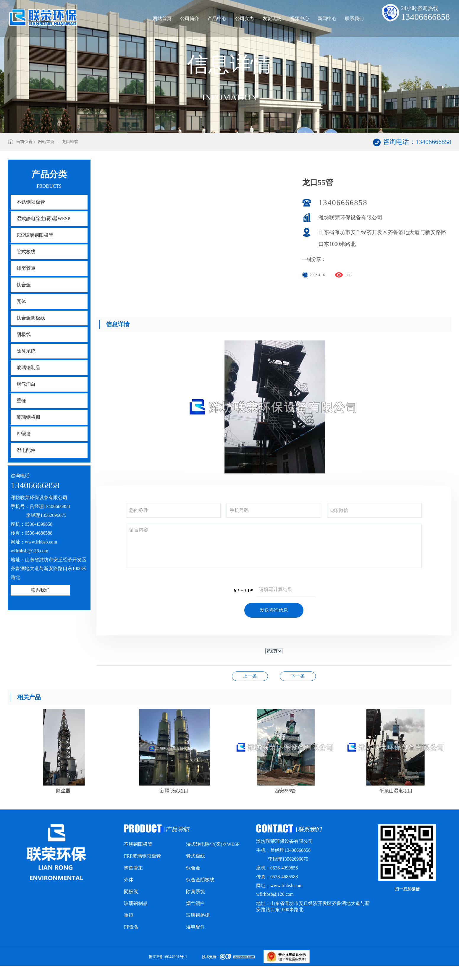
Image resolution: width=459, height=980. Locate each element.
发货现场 (272, 18)
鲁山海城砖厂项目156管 (298, 676)
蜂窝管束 (26, 268)
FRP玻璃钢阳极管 (35, 235)
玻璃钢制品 (28, 368)
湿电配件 (26, 450)
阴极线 (24, 334)
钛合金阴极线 (31, 318)
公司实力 (245, 18)
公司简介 (190, 18)
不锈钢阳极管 (31, 202)
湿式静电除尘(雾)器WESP (43, 219)
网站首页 (162, 18)
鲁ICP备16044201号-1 (168, 957)
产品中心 (217, 18)
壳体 (21, 301)
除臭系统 (26, 351)
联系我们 (354, 18)
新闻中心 (327, 18)
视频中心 (300, 18)
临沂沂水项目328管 (250, 676)
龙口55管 (70, 142)
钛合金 (24, 285)
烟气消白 (26, 384)
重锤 (21, 401)
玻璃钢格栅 (28, 417)
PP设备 (24, 434)
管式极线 (26, 252)
